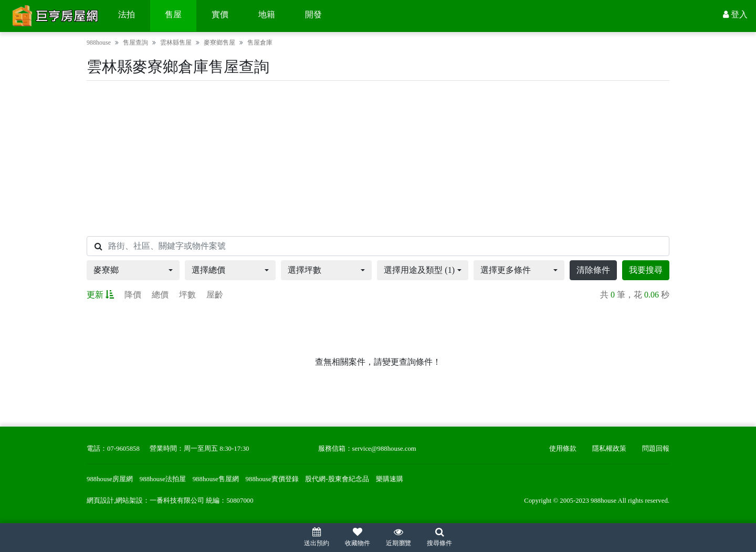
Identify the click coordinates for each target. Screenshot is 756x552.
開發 (313, 14)
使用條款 (563, 449)
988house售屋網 (216, 479)
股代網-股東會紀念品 (337, 479)
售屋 (173, 14)
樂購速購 (390, 479)
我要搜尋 (646, 270)
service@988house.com (384, 449)
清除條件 (593, 270)
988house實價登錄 (272, 479)
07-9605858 (123, 449)
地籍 (267, 14)
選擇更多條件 (506, 270)
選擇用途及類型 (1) (419, 270)
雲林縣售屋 (176, 43)
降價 (133, 295)
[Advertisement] (378, 158)
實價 (220, 14)
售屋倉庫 (260, 43)
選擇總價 (208, 270)
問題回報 (656, 449)
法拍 (127, 14)
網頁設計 (100, 501)
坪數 (187, 295)
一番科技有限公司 (177, 501)
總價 (160, 295)
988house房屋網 (110, 479)
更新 (100, 295)
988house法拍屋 (163, 479)
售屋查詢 (135, 43)
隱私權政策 (609, 449)
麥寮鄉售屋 (219, 43)
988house (99, 43)
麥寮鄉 (106, 270)
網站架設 (129, 501)
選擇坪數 (304, 270)
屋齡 (215, 295)
